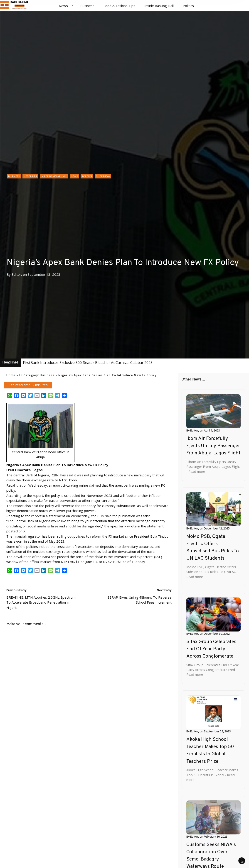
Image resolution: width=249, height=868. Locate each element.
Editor (16, 274)
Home (11, 375)
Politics (188, 6)
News (63, 6)
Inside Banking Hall (159, 6)
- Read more (196, 472)
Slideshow (103, 176)
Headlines (30, 176)
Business (87, 6)
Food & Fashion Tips (119, 6)
